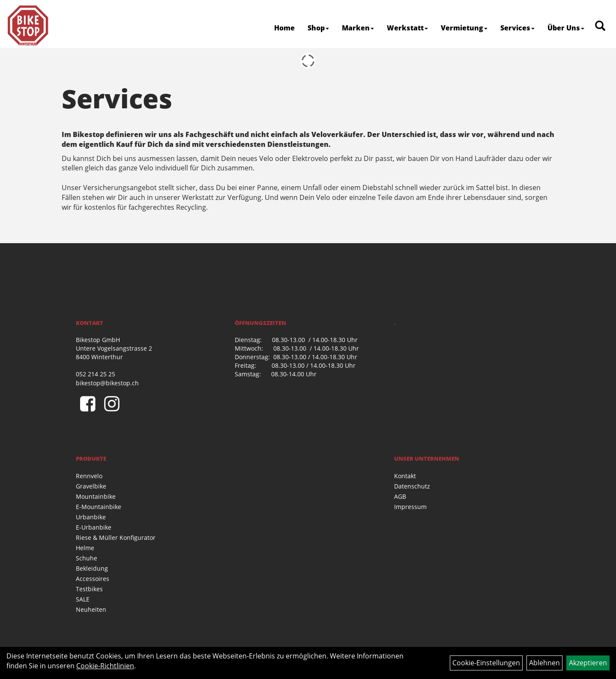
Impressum (410, 507)
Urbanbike (91, 517)
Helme (85, 548)
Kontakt (405, 476)
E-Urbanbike (94, 527)
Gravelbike (91, 486)
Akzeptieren (588, 663)
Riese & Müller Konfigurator (116, 538)
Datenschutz (412, 486)
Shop (318, 28)
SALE (83, 599)
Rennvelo (89, 476)
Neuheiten (91, 609)
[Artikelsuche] (600, 26)
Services (517, 28)
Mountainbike (96, 496)
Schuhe (87, 558)
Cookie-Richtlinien (105, 666)
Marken (358, 28)
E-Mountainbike (99, 507)
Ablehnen (544, 663)
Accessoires (93, 579)
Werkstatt (407, 28)
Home (284, 28)
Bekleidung (92, 568)
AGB (400, 496)
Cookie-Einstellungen (486, 663)
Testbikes (89, 589)
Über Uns (566, 28)
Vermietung (464, 28)
